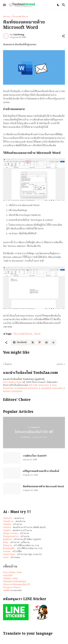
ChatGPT (8, 518)
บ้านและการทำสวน (12, 588)
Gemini (7, 527)
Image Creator (11, 533)
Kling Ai (7, 546)
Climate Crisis (10, 578)
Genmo (7, 551)
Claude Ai (8, 521)
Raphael (7, 539)
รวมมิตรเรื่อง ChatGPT (35, 456)
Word (37, 334)
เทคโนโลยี (8, 576)
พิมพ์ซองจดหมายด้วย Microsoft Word (43, 487)
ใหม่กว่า (8, 364)
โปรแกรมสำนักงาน (20, 17)
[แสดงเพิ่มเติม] (53, 343)
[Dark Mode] (58, 5)
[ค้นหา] (64, 5)
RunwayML (9, 548)
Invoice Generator (13, 391)
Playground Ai (11, 536)
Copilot (7, 530)
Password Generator (27, 388)
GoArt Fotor (9, 554)
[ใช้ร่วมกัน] (63, 36)
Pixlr (6, 542)
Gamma (7, 524)
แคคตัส (6, 590)
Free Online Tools (12, 382)
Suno (6, 557)
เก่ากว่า (60, 364)
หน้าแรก (7, 17)
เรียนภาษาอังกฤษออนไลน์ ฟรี (17, 584)
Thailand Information (15, 582)
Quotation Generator (52, 388)
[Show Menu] (4, 5)
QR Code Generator (39, 385)
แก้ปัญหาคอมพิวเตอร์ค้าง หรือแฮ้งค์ (41, 471)
